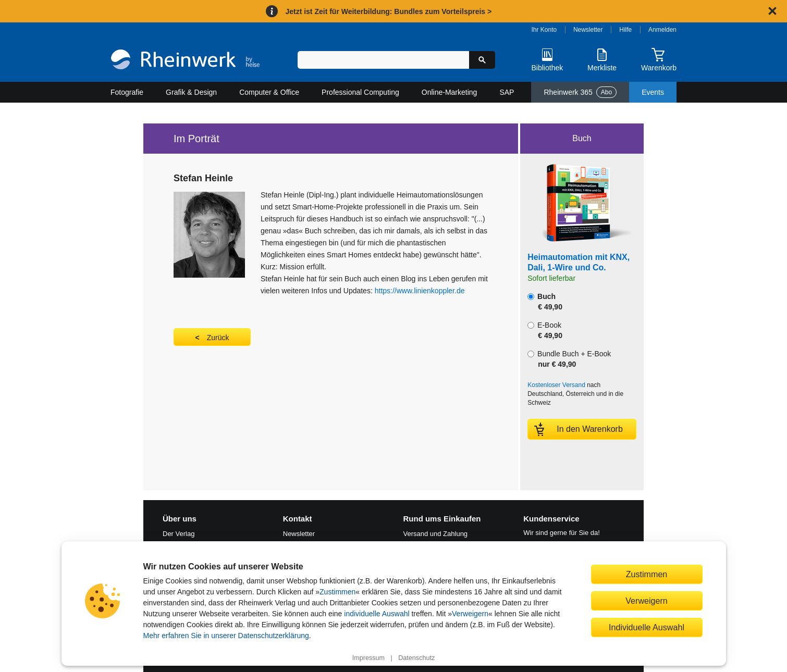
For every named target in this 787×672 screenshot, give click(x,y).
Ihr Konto (544, 30)
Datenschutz (416, 658)
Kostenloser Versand (556, 385)
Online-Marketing (450, 92)
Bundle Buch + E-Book (569, 359)
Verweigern (470, 614)
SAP (507, 92)
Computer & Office (269, 92)
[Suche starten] (482, 60)
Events (653, 92)
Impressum (368, 658)
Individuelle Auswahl (647, 627)
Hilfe (625, 30)
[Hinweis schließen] (772, 11)
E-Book (545, 330)
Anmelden (662, 30)
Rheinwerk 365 (580, 92)
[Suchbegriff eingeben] (383, 60)
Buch (545, 302)
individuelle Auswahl (377, 614)
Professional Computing (360, 92)
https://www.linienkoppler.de (420, 291)
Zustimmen (337, 592)
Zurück (218, 338)
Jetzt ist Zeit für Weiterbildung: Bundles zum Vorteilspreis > (388, 11)
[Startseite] (185, 61)
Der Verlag (179, 534)
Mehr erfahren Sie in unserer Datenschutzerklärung (226, 636)
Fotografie (127, 92)
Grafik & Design (191, 92)
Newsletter (588, 30)
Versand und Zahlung (436, 534)
